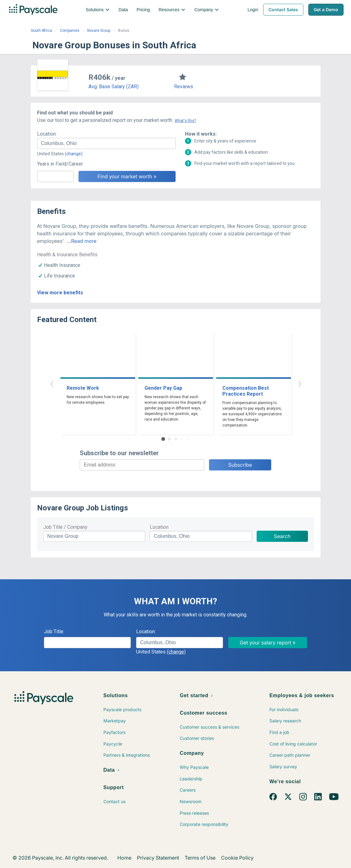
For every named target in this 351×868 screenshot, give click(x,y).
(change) (74, 154)
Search (282, 536)
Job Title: (54, 632)
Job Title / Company (65, 527)
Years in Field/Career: (60, 164)
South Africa (41, 31)
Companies (70, 31)
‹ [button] (52, 383)
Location (159, 527)
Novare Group (99, 31)
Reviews (184, 87)
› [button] (300, 383)
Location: (47, 134)
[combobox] (106, 143)
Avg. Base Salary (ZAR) (114, 87)
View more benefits (60, 293)
